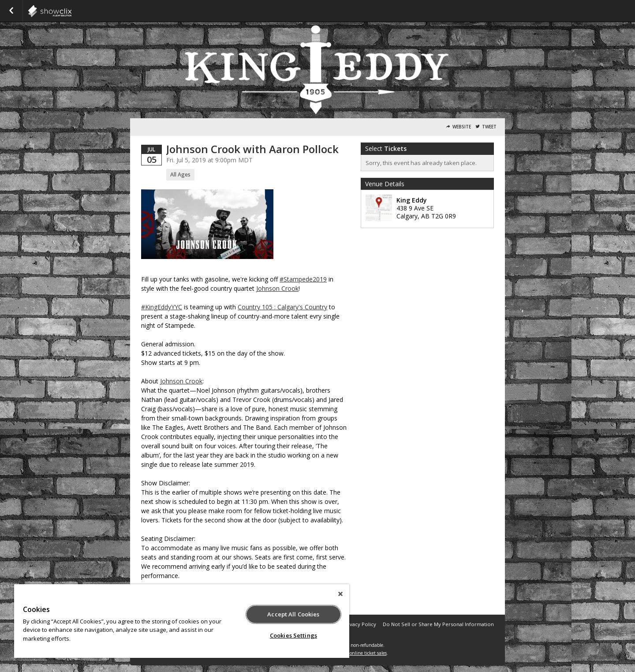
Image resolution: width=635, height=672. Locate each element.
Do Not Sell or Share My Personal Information (438, 624)
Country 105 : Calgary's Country (282, 307)
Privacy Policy (360, 624)
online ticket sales (368, 653)
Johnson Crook (277, 288)
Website (462, 127)
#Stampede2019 (303, 279)
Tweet (489, 127)
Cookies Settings (293, 635)
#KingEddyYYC (162, 307)
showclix (71, 11)
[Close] (340, 594)
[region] (182, 621)
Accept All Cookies (293, 614)
